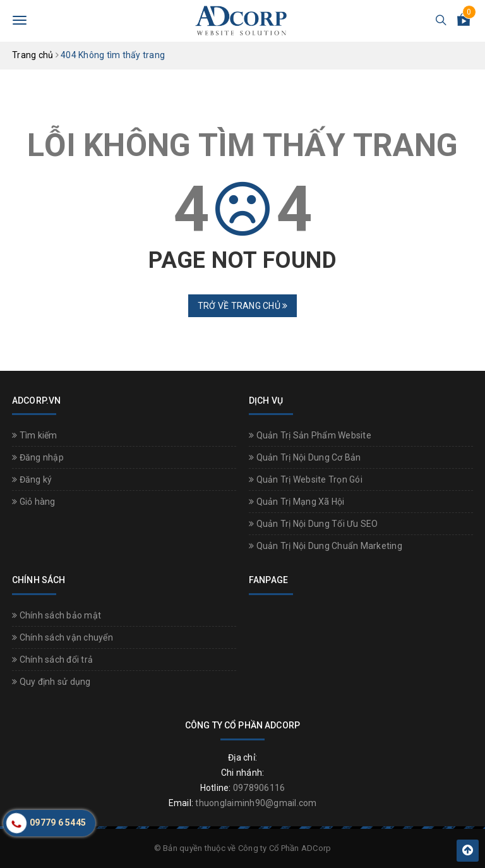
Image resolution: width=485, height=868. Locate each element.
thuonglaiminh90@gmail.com (256, 803)
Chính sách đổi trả (52, 660)
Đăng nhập (38, 457)
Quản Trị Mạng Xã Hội (297, 502)
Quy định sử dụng (51, 682)
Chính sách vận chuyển (63, 637)
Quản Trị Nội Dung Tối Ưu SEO (314, 524)
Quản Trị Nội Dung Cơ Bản (305, 457)
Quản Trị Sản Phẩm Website (310, 435)
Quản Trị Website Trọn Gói (306, 479)
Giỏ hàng (34, 502)
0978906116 (259, 788)
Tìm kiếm (35, 435)
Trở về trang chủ (243, 306)
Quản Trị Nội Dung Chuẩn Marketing (326, 546)
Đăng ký (32, 479)
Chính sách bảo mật (57, 615)
